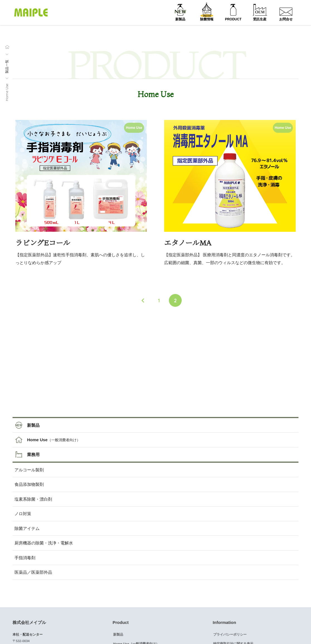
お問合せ (286, 19)
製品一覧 (7, 66)
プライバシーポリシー (230, 634)
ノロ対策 (23, 514)
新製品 (180, 19)
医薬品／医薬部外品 (33, 572)
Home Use (37, 440)
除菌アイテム (27, 528)
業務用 (33, 454)
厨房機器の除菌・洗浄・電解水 (44, 543)
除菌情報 (207, 19)
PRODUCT (233, 19)
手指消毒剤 (25, 558)
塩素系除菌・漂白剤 (33, 499)
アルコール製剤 (29, 470)
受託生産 (260, 19)
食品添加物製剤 (29, 484)
